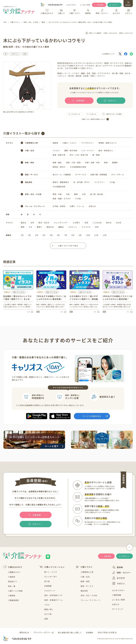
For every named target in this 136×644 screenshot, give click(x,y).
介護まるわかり (13, 567)
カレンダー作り (51, 577)
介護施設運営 (13, 600)
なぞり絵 (48, 614)
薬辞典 (118, 567)
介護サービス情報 (15, 591)
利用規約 (90, 633)
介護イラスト (84, 567)
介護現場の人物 (87, 572)
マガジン (119, 583)
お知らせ (116, 604)
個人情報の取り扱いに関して (70, 633)
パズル (47, 605)
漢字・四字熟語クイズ (53, 595)
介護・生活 (85, 577)
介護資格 (12, 596)
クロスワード (50, 591)
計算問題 (48, 586)
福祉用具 (84, 591)
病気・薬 (12, 586)
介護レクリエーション (52, 567)
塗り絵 (47, 581)
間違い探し (49, 609)
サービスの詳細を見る (92, 416)
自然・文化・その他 (89, 595)
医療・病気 (85, 581)
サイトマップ (118, 609)
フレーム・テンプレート (91, 600)
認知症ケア (13, 581)
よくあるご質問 (85, 5)
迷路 (46, 619)
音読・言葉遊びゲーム (53, 600)
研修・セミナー (122, 573)
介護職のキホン (14, 572)
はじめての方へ (71, 5)
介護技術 (12, 577)
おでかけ (119, 578)
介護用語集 (117, 595)
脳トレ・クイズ (51, 572)
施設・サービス (87, 586)
